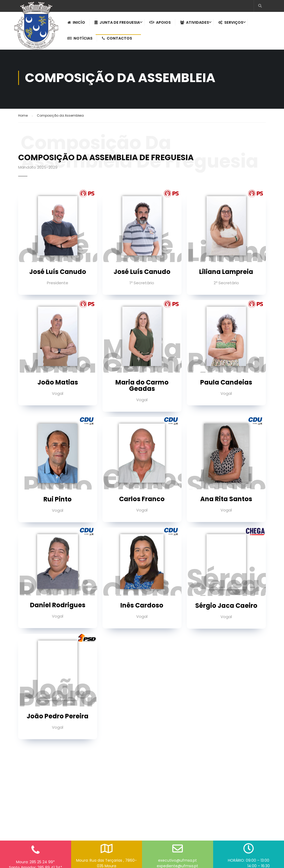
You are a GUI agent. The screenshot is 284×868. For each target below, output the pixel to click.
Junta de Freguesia (118, 24)
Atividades (196, 24)
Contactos (118, 40)
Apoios (161, 24)
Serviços (232, 24)
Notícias (81, 40)
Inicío (77, 24)
